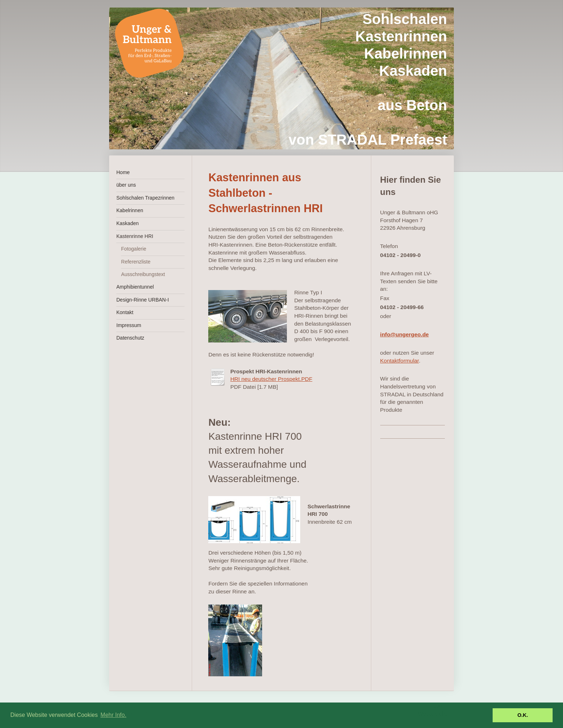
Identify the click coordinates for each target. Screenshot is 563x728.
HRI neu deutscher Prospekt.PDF (271, 379)
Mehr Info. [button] (113, 715)
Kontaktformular (400, 361)
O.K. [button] (523, 715)
